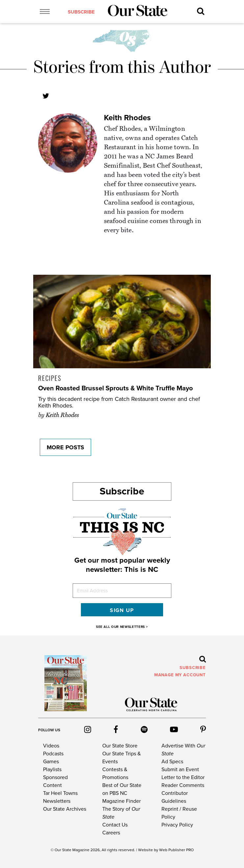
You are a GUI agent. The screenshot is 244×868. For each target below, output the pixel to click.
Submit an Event (180, 770)
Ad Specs (172, 762)
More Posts (65, 447)
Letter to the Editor (183, 777)
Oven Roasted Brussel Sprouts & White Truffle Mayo (115, 388)
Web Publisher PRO (176, 850)
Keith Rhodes (127, 118)
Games (51, 762)
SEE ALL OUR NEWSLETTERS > (122, 627)
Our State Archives (65, 809)
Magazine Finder (122, 801)
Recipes (50, 378)
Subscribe (122, 491)
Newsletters (57, 801)
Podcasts (53, 754)
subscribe (81, 12)
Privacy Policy (177, 825)
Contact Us (115, 825)
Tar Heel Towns (60, 793)
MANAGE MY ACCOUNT (180, 675)
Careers (111, 833)
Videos (51, 746)
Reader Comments (183, 785)
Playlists (52, 770)
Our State (63, 850)
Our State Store (120, 746)
